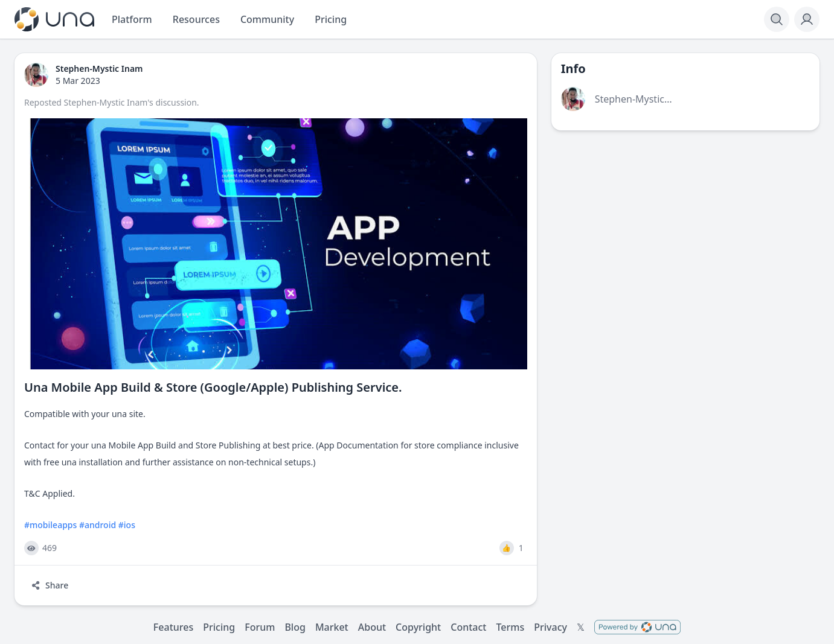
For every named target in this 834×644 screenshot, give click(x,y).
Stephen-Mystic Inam (106, 102)
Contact (468, 627)
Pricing (219, 627)
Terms (510, 627)
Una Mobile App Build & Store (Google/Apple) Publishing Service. (213, 387)
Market (332, 627)
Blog (295, 627)
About (372, 627)
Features (173, 627)
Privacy (550, 627)
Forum (260, 627)
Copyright (418, 627)
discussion (176, 102)
